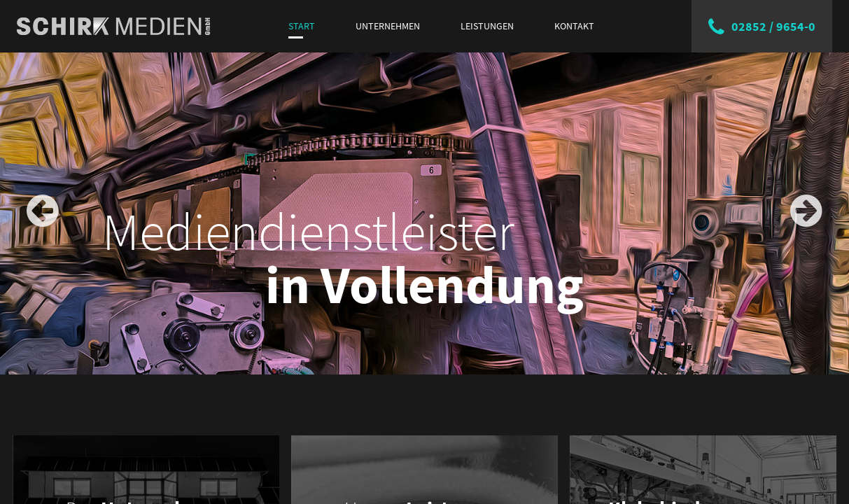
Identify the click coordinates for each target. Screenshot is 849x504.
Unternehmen (388, 26)
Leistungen (487, 26)
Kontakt (574, 26)
